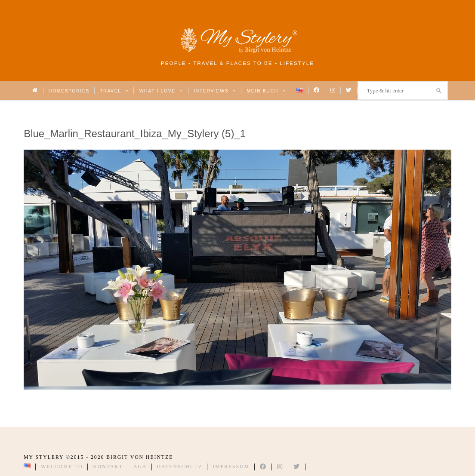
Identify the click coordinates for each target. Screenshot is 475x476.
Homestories (69, 91)
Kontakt (108, 467)
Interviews (215, 91)
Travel (114, 91)
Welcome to (62, 467)
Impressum (231, 467)
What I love (161, 91)
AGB (140, 467)
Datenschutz (180, 467)
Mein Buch (266, 91)
